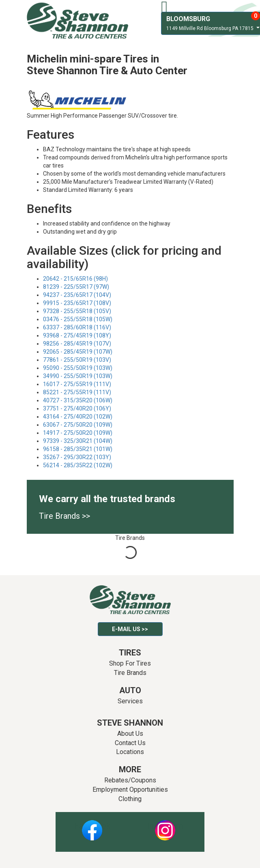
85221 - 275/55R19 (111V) (77, 392)
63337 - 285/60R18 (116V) (77, 327)
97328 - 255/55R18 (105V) (77, 311)
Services (130, 701)
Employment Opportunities (130, 790)
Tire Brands (130, 673)
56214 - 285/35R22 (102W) (78, 465)
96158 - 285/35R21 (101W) (78, 449)
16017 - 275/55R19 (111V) (77, 384)
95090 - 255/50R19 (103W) (78, 368)
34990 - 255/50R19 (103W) (78, 376)
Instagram (165, 826)
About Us (130, 734)
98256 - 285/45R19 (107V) (77, 344)
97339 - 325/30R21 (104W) (78, 441)
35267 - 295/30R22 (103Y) (77, 457)
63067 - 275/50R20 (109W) (78, 425)
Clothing (130, 799)
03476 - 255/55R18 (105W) (78, 319)
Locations (130, 752)
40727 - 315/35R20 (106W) (78, 400)
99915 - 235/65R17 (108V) (77, 303)
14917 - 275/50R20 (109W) (78, 433)
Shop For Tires (130, 663)
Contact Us (130, 743)
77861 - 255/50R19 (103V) (77, 360)
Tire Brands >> (64, 516)
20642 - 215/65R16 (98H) (75, 279)
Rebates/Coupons (130, 780)
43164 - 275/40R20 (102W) (78, 417)
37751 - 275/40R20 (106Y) (77, 408)
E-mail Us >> (130, 629)
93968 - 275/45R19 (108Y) (77, 335)
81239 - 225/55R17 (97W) (76, 287)
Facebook (92, 826)
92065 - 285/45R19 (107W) (78, 352)
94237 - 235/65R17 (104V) (77, 295)
